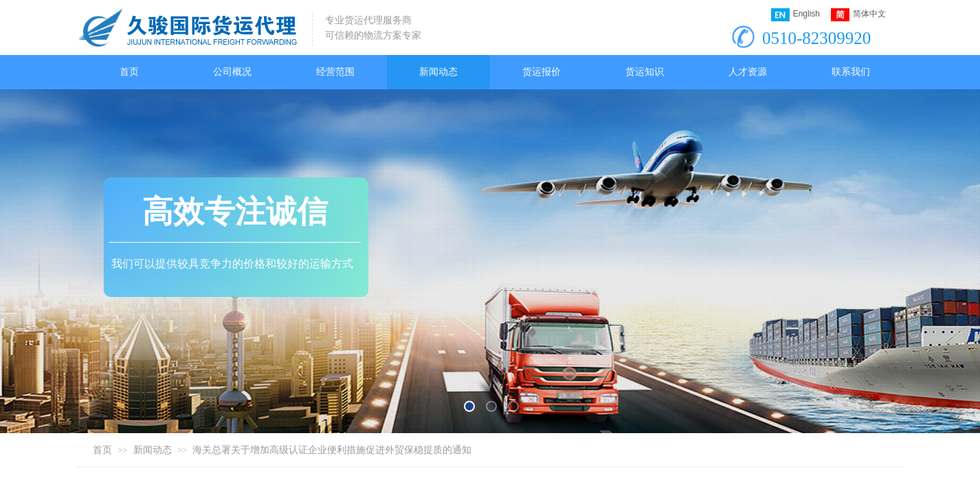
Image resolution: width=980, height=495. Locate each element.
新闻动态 (153, 450)
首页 (102, 450)
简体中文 (858, 15)
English (795, 15)
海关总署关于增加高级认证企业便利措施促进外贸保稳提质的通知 (332, 450)
